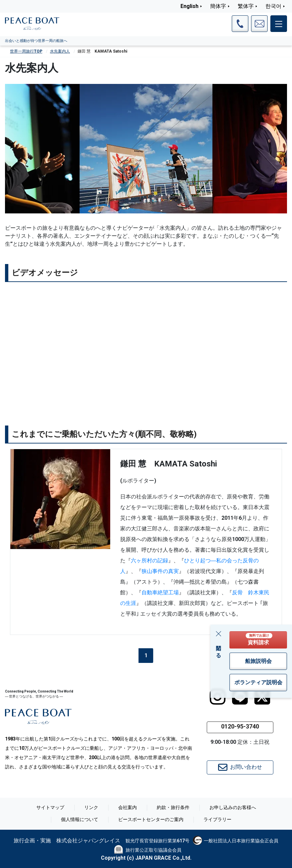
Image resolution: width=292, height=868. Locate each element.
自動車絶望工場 (160, 592)
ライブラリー (217, 819)
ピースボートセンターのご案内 (151, 819)
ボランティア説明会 (258, 682)
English (189, 6)
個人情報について (80, 819)
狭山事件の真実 (160, 571)
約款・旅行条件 (173, 807)
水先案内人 (60, 51)
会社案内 (128, 807)
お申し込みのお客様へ (233, 807)
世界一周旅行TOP (26, 51)
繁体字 (246, 6)
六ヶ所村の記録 (149, 561)
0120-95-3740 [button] (240, 726)
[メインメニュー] (279, 24)
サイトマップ (50, 807)
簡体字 (218, 6)
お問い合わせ (240, 767)
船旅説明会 (258, 661)
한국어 (273, 6)
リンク (91, 807)
